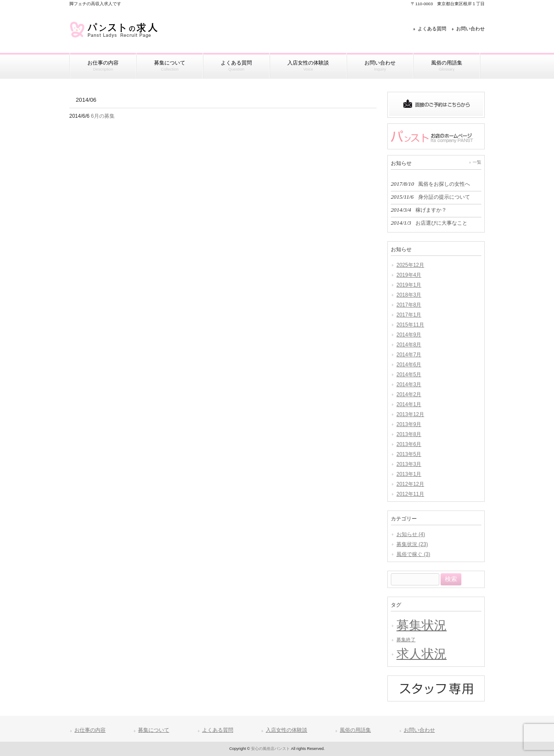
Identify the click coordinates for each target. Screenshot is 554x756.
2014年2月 (409, 394)
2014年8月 (409, 345)
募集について (154, 730)
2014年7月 (409, 355)
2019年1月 (409, 285)
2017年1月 (409, 315)
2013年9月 (409, 424)
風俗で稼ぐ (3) (413, 554)
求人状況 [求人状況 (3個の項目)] (422, 654)
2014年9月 (409, 335)
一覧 (477, 162)
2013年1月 (409, 474)
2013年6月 (409, 444)
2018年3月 (409, 295)
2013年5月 (409, 454)
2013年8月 (409, 434)
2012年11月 (410, 494)
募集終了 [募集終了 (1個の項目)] (406, 640)
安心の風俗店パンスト (271, 749)
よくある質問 (432, 29)
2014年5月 (409, 375)
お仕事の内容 (90, 730)
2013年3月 (409, 464)
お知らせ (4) (411, 534)
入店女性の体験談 (287, 730)
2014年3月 (409, 384)
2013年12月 (410, 414)
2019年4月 (409, 275)
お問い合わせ (470, 29)
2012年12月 (410, 484)
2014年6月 (409, 365)
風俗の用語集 (355, 730)
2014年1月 (409, 404)
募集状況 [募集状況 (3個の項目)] (422, 625)
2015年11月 (410, 325)
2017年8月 (409, 305)
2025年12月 (410, 265)
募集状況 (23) (412, 544)
